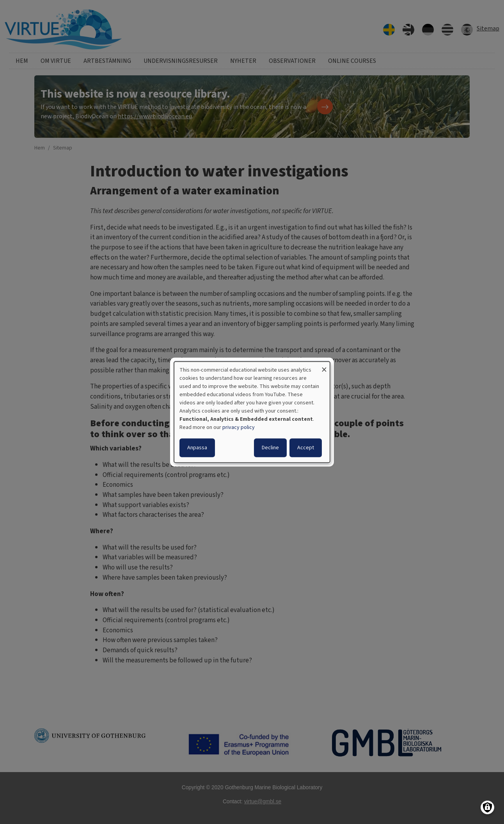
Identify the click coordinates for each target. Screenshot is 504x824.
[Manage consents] (487, 807)
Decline (270, 448)
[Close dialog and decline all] (324, 366)
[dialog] (252, 412)
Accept (306, 448)
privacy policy (239, 427)
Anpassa (197, 448)
